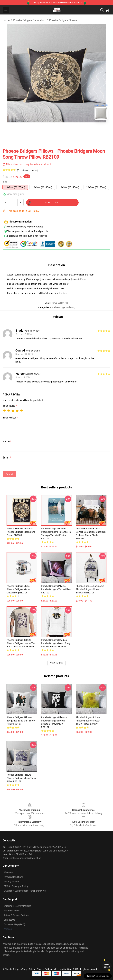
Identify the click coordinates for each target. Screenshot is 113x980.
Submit (9, 474)
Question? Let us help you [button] (98, 976)
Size (5, 182)
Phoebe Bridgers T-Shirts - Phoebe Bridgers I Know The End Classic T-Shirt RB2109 (21, 643)
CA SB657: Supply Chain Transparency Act (25, 891)
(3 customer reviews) (28, 170)
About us (8, 872)
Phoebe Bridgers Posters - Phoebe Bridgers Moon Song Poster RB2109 (21, 532)
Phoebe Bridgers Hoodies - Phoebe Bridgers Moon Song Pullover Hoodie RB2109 (56, 643)
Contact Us (9, 920)
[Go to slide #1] (48, 130)
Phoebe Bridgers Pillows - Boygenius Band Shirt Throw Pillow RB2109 (21, 721)
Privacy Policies (11, 882)
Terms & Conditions (13, 877)
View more (57, 663)
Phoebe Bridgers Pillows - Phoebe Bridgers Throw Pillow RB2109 (56, 589)
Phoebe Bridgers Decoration (29, 20)
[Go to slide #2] (65, 130)
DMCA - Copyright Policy (16, 886)
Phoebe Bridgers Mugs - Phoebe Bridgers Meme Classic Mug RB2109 (19, 589)
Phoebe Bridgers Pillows (63, 20)
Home (6, 20)
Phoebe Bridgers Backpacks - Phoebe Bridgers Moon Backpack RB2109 (91, 589)
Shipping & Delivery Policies (17, 906)
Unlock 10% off (107, 966)
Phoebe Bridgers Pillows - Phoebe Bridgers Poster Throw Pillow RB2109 (89, 721)
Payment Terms (12, 911)
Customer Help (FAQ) (14, 924)
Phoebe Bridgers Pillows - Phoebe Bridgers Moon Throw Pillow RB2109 (22, 778)
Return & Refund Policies (16, 915)
